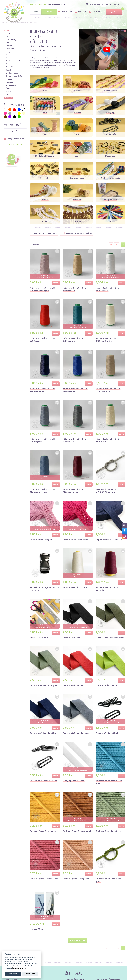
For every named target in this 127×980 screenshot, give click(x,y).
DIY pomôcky (11, 85)
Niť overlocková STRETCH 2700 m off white (108, 340)
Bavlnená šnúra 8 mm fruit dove (45, 879)
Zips (7, 94)
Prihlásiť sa (80, 12)
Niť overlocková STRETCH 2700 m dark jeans (42, 491)
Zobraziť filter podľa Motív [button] (45, 233)
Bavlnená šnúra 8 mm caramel (77, 831)
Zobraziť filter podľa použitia (78, 233)
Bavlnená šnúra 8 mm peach (76, 879)
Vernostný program (94, 4)
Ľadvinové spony (12, 73)
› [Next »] (123, 948)
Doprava (108, 4)
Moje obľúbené (65, 12)
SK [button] (122, 4)
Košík (114, 12)
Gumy (8, 52)
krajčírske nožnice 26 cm (41, 638)
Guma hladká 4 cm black (74, 638)
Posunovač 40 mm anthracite (43, 781)
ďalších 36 (8, 98)
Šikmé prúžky (11, 40)
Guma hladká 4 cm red (73, 685)
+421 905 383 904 (38, 4)
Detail (56, 283)
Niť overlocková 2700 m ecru (76, 587)
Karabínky (9, 70)
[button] (15, 131)
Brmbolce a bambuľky (14, 76)
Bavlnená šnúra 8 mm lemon (43, 831)
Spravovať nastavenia (19, 968)
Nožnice (9, 46)
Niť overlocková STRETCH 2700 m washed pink (42, 289)
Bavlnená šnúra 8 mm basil (108, 831)
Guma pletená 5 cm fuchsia (75, 540)
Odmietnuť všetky (30, 974)
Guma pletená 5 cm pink (41, 540)
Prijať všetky (13, 974)
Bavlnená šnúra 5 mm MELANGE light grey (106, 491)
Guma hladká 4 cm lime (106, 685)
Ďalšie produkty (78, 940)
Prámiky (9, 79)
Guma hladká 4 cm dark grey (76, 733)
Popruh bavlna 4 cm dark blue (110, 540)
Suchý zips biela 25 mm (74, 781)
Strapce (9, 91)
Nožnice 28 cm (37, 929)
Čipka (8, 88)
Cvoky (8, 64)
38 (118, 948)
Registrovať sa (96, 12)
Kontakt (116, 4)
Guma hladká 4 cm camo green (110, 638)
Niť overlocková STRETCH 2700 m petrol (75, 340)
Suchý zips (10, 49)
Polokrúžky (10, 67)
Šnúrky (8, 37)
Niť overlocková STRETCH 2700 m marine (42, 390)
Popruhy (9, 55)
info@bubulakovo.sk (57, 4)
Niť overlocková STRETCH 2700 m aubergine (75, 491)
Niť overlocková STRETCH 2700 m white (108, 289)
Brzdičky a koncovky (13, 61)
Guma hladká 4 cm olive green (44, 685)
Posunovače (10, 58)
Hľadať (49, 12)
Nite (7, 43)
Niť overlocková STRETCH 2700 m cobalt (75, 390)
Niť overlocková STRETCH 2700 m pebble (108, 390)
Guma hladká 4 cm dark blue (43, 733)
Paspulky (9, 82)
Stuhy (8, 34)
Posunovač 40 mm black (107, 733)
